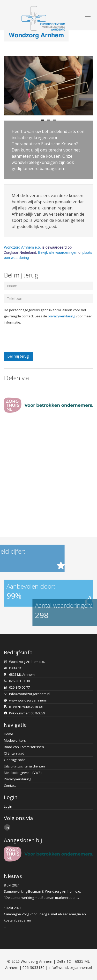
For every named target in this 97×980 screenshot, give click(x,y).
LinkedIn (8, 828)
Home (9, 734)
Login (8, 806)
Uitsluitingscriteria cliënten (24, 766)
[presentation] (43, 339)
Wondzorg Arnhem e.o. (22, 247)
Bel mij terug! (18, 356)
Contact (10, 785)
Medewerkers (15, 740)
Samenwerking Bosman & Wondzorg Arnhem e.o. (42, 891)
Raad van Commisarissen (24, 747)
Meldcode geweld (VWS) (23, 773)
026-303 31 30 (19, 681)
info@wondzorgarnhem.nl (30, 694)
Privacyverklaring (17, 779)
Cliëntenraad (14, 753)
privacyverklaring (61, 316)
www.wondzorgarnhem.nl (29, 700)
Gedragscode (15, 760)
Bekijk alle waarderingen (58, 252)
